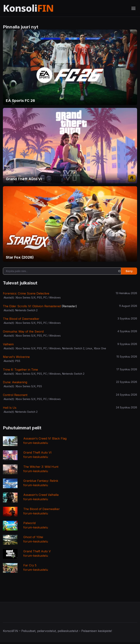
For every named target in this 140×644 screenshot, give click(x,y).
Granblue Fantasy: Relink (41, 481)
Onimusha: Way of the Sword (23, 331)
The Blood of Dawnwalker (21, 319)
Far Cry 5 (30, 565)
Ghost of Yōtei (33, 537)
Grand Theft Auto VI (37, 452)
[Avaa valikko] (133, 8)
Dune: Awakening (15, 382)
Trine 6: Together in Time (20, 370)
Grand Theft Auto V (37, 551)
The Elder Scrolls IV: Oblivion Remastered (32, 306)
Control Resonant (15, 395)
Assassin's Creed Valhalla (41, 495)
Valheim (8, 344)
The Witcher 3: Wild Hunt (41, 467)
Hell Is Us (10, 408)
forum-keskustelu (36, 443)
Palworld (29, 523)
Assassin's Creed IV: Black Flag (45, 438)
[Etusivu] (37, 8)
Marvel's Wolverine (16, 357)
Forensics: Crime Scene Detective (26, 293)
